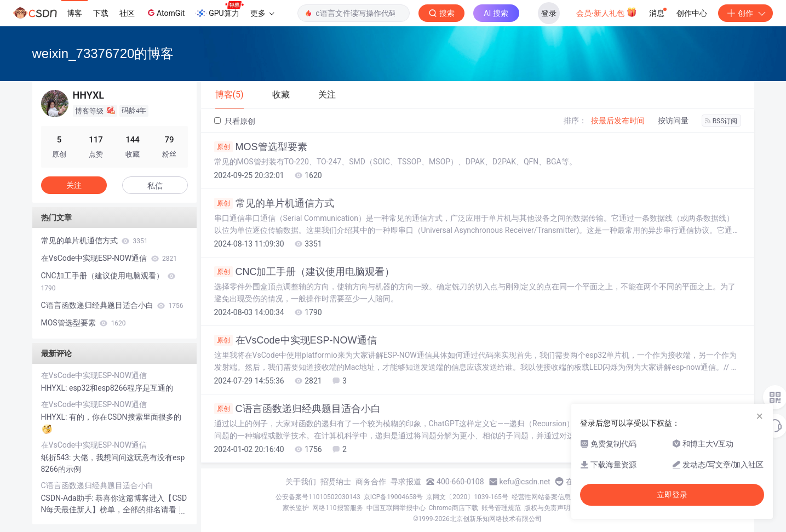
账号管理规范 (501, 508)
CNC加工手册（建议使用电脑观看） (305, 272)
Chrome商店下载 (454, 508)
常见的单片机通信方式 (274, 203)
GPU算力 (219, 10)
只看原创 (235, 121)
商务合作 (371, 482)
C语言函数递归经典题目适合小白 (297, 409)
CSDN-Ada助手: (68, 498)
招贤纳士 (336, 482)
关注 (74, 185)
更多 (262, 13)
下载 (101, 13)
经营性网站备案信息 (541, 497)
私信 (155, 186)
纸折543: (57, 457)
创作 (745, 13)
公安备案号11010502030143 (318, 497)
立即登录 (672, 495)
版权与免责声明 (547, 508)
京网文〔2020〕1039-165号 (467, 497)
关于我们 (301, 482)
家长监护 (296, 508)
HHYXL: (55, 388)
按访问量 (673, 121)
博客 (74, 13)
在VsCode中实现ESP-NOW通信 (296, 340)
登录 (549, 13)
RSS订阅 (721, 121)
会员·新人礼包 (607, 12)
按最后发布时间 (618, 121)
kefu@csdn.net (525, 482)
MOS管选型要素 (261, 147)
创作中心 (692, 13)
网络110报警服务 (337, 508)
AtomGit (165, 13)
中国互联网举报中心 (396, 508)
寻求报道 (406, 482)
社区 (127, 13)
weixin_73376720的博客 (103, 53)
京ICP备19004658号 (394, 497)
